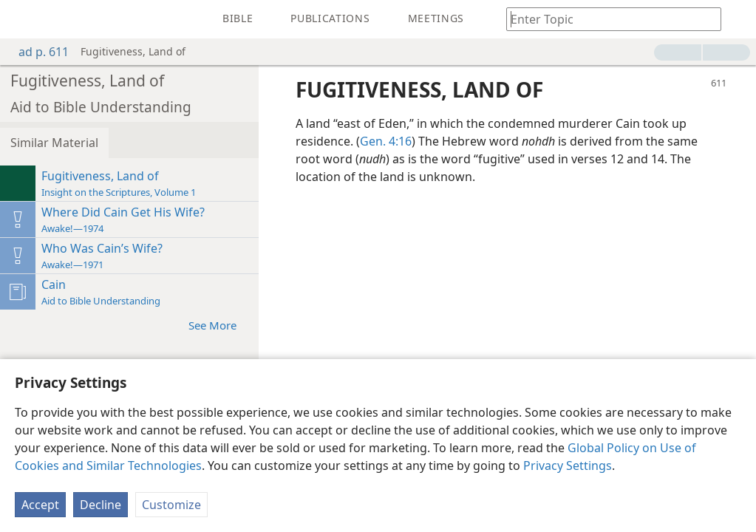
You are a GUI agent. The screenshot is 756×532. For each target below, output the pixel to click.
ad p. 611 (36, 52)
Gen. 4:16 (386, 141)
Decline (101, 505)
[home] (22, 19)
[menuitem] (22, 19)
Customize (171, 505)
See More (220, 325)
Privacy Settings (568, 465)
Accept (40, 505)
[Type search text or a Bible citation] (607, 19)
